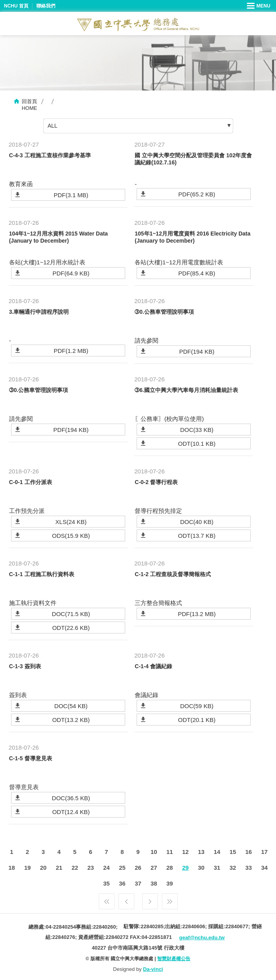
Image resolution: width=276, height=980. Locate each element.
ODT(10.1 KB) (197, 444)
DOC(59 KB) (197, 706)
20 (43, 868)
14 (217, 852)
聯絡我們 (46, 6)
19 (27, 868)
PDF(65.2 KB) (197, 194)
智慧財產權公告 (174, 959)
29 (185, 868)
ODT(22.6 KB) (71, 628)
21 (59, 868)
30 (201, 868)
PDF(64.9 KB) (71, 273)
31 (217, 868)
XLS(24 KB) (71, 522)
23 (91, 868)
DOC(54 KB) (71, 706)
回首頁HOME (29, 105)
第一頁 (107, 899)
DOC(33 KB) (197, 430)
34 (264, 868)
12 (185, 852)
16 (249, 852)
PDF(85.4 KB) (197, 273)
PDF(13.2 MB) (197, 614)
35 (106, 883)
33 (249, 868)
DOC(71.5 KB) (71, 614)
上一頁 (126, 899)
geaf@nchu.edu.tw (202, 938)
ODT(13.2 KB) (71, 720)
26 (138, 868)
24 (106, 868)
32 (233, 868)
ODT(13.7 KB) (197, 536)
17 (264, 852)
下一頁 (150, 899)
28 (170, 868)
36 (122, 883)
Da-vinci (153, 969)
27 (154, 868)
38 (154, 883)
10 (154, 852)
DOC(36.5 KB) (71, 798)
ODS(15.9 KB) (71, 536)
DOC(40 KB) (197, 522)
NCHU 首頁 (16, 6)
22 (75, 868)
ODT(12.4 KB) (71, 812)
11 (170, 852)
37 (138, 883)
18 (12, 868)
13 (201, 852)
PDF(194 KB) (197, 351)
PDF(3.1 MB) (71, 195)
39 (170, 883)
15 (233, 852)
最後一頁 (170, 899)
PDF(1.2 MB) (71, 351)
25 (122, 868)
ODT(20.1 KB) (197, 720)
